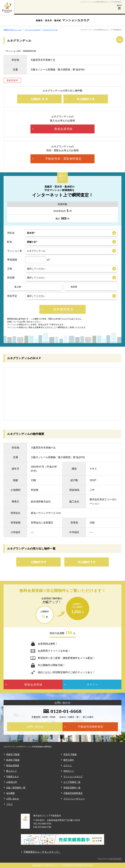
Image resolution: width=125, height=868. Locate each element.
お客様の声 (12, 782)
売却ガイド (69, 771)
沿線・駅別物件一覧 (16, 788)
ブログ (9, 804)
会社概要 (11, 793)
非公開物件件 (86, 99)
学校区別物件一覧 (72, 788)
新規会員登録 (13, 765)
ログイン (68, 765)
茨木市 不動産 (70, 754)
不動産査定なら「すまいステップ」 (42, 852)
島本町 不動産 (13, 760)
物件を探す (69, 760)
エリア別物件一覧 (72, 782)
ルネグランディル (50, 30)
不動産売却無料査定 (73, 793)
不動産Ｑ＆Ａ (13, 776)
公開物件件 (39, 99)
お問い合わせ (13, 799)
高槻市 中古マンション (13, 30)
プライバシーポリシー (74, 799)
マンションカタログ (33, 30)
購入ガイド (12, 771)
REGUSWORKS (115, 859)
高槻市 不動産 (13, 754)
